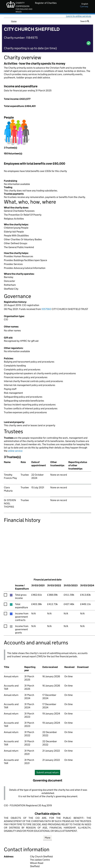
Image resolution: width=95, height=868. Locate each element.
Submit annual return (48, 772)
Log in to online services (79, 16)
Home (14, 21)
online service (15, 451)
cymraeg (84, 6)
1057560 (46, 309)
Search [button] (85, 21)
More (48, 838)
